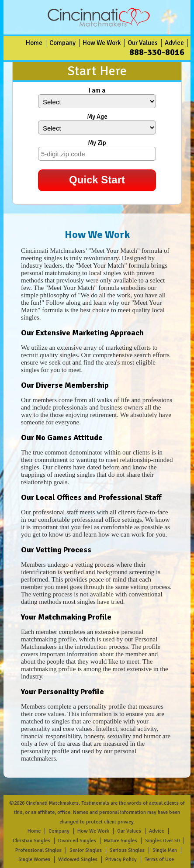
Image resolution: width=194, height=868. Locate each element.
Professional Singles (38, 850)
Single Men (165, 850)
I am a (97, 90)
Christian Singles (31, 841)
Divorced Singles (77, 841)
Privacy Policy (121, 859)
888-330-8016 (157, 52)
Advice (174, 43)
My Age (97, 117)
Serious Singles (127, 850)
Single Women (34, 859)
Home (34, 43)
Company (62, 43)
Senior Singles (86, 850)
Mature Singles (121, 841)
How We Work (102, 43)
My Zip (97, 143)
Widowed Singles (78, 859)
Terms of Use (159, 859)
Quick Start (97, 180)
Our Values (143, 43)
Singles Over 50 (162, 841)
